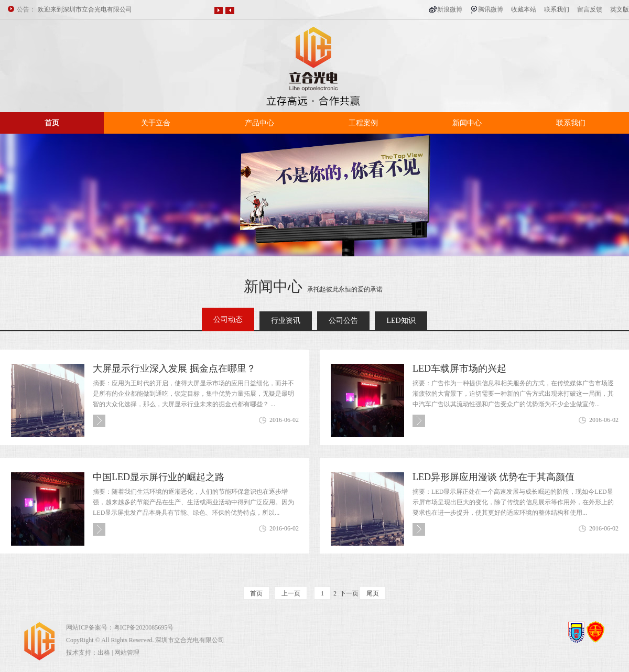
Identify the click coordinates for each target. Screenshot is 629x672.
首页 (52, 123)
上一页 (291, 593)
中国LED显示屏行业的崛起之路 (159, 477)
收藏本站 (524, 9)
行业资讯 (286, 321)
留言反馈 (590, 9)
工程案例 (363, 123)
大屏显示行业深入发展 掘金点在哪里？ (174, 368)
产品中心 (259, 123)
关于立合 (156, 123)
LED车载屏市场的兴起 (459, 368)
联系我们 (557, 9)
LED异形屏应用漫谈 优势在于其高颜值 (494, 477)
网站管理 (127, 653)
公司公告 (343, 321)
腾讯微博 (491, 9)
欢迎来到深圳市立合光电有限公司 (85, 9)
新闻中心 (467, 123)
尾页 (373, 593)
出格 (104, 653)
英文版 (620, 9)
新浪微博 (450, 9)
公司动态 (228, 319)
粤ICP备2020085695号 (144, 627)
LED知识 (401, 321)
